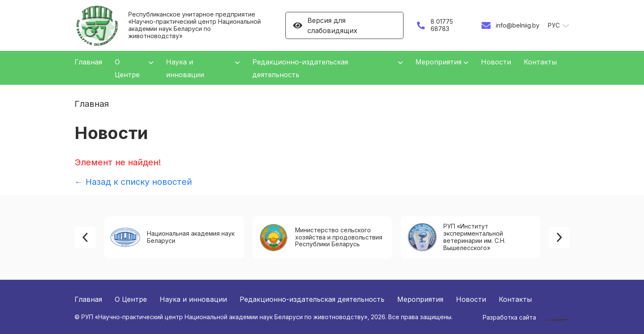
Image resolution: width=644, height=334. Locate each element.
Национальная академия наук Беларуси (173, 237)
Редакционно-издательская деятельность (312, 299)
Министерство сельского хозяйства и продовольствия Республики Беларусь (321, 238)
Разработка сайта (509, 317)
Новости (496, 62)
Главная (88, 62)
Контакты (540, 62)
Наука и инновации (193, 299)
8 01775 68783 (434, 25)
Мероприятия (438, 62)
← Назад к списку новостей (133, 182)
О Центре (131, 299)
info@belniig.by (510, 25)
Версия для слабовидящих (325, 25)
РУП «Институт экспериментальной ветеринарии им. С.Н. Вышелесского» (456, 237)
